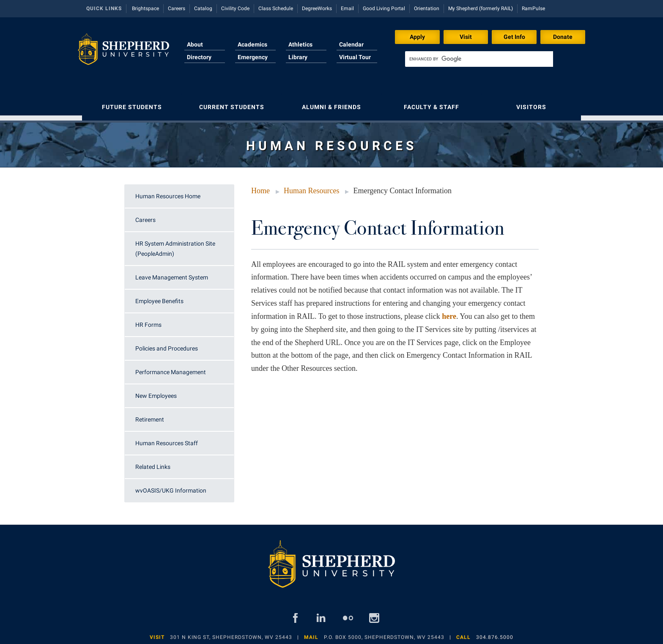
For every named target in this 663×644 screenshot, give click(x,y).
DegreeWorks (317, 8)
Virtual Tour (355, 57)
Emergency (253, 57)
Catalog (203, 8)
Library (298, 57)
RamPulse (533, 8)
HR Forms (148, 321)
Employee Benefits (159, 297)
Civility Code (235, 8)
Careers (177, 8)
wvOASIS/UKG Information (171, 486)
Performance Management (171, 368)
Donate (563, 37)
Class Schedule (276, 8)
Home (260, 186)
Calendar (351, 44)
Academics (252, 44)
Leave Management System (172, 273)
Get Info (514, 37)
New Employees (156, 392)
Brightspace (145, 8)
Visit (466, 37)
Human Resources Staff (167, 439)
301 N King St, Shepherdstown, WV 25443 (231, 633)
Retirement (150, 415)
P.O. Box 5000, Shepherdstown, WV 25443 (384, 633)
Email (347, 8)
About (195, 44)
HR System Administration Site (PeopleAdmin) (175, 244)
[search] (479, 59)
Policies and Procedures (167, 344)
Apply (417, 37)
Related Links (153, 463)
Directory (199, 57)
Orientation (427, 8)
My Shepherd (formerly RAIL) (481, 8)
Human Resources (311, 186)
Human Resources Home (168, 192)
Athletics (300, 44)
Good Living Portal (384, 8)
